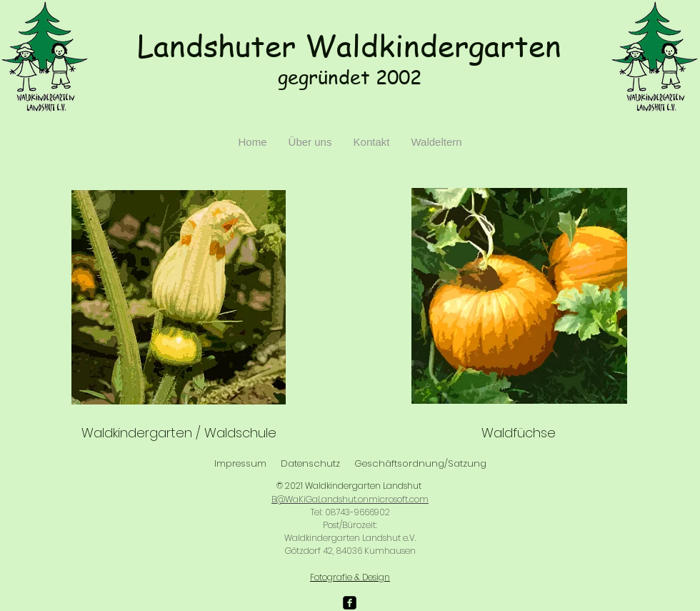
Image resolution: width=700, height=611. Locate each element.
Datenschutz (310, 463)
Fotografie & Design (350, 577)
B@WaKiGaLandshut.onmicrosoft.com (350, 499)
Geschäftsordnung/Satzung (420, 463)
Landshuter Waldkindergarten (349, 45)
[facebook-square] (350, 603)
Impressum (240, 463)
